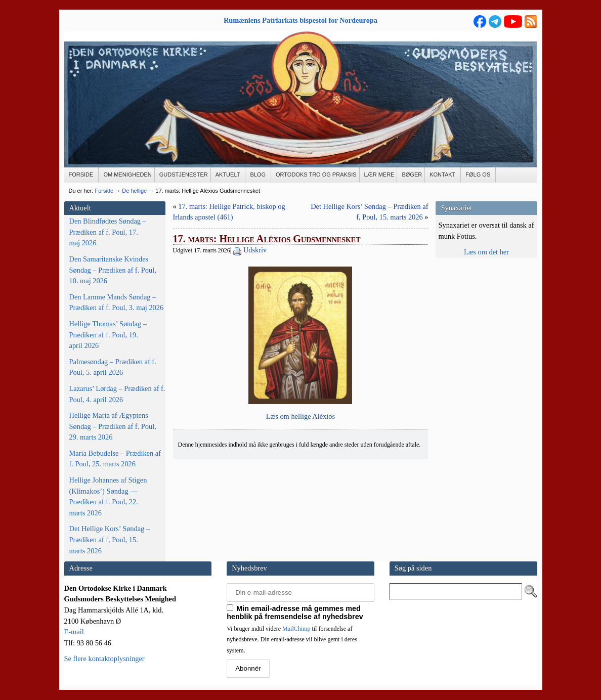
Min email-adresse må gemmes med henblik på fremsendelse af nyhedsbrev (295, 613)
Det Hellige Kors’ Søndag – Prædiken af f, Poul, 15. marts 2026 (110, 539)
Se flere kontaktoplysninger (104, 659)
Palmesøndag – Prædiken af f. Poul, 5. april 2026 (113, 367)
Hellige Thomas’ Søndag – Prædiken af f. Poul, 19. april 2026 (108, 335)
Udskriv (255, 250)
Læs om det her (486, 252)
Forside (104, 191)
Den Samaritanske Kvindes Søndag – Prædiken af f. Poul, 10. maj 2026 (113, 270)
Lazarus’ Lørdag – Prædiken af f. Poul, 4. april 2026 (117, 394)
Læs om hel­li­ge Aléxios (300, 416)
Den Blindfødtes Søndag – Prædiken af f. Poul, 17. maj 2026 (108, 232)
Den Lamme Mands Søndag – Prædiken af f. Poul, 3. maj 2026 (117, 302)
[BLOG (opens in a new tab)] (258, 175)
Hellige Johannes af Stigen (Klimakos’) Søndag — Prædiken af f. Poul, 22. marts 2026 (108, 496)
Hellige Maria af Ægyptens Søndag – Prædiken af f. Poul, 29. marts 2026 (113, 426)
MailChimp (296, 629)
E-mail (74, 632)
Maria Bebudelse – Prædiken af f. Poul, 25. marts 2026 (115, 459)
